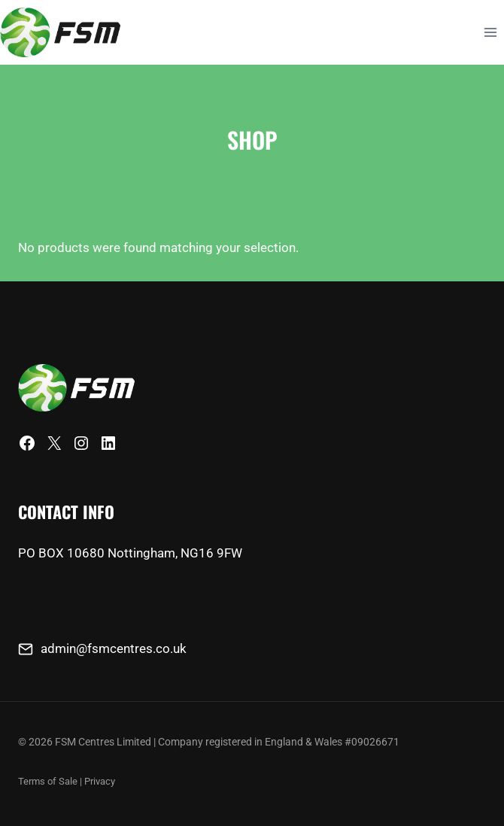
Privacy (100, 781)
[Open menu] (490, 32)
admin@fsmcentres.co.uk (114, 648)
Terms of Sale (48, 781)
